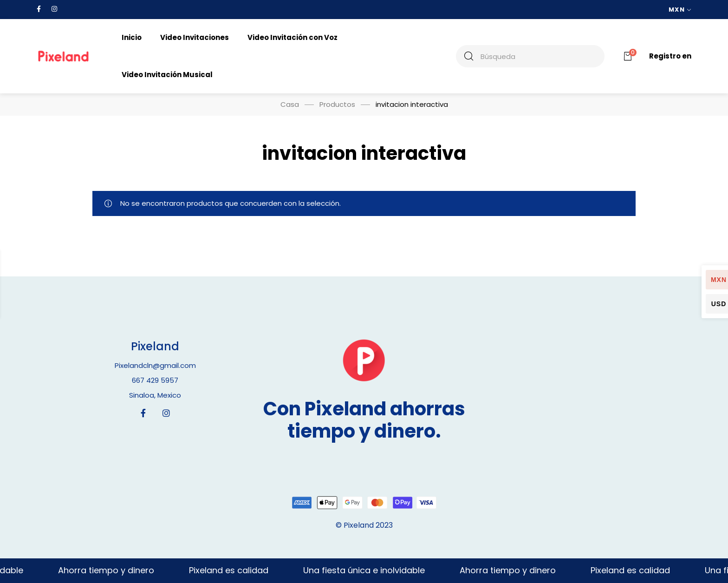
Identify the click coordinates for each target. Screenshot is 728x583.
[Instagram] (166, 413)
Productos (337, 104)
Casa (290, 104)
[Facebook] (143, 413)
